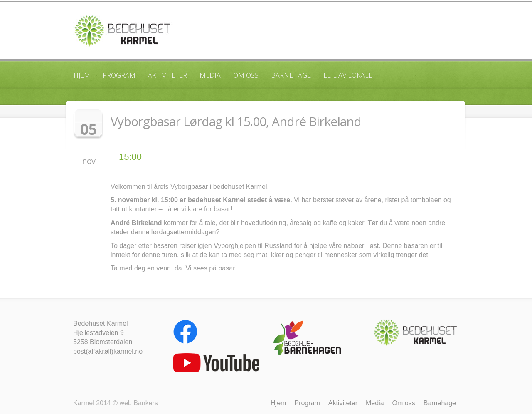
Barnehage (291, 75)
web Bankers (139, 403)
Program (119, 75)
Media (210, 75)
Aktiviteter (167, 75)
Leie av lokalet (350, 75)
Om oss (246, 75)
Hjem (82, 75)
